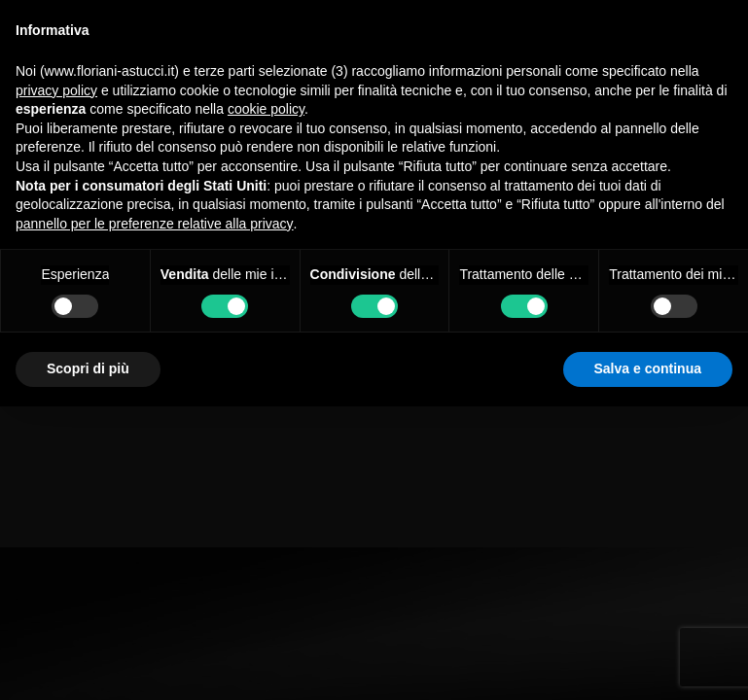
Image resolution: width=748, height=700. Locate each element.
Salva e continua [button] (648, 368)
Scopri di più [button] (88, 368)
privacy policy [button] (56, 90)
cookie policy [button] (266, 109)
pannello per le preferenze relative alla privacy (155, 224)
